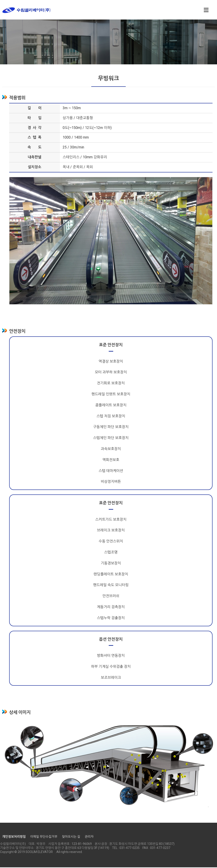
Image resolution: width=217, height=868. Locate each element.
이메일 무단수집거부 (44, 837)
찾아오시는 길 (71, 837)
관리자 (89, 837)
